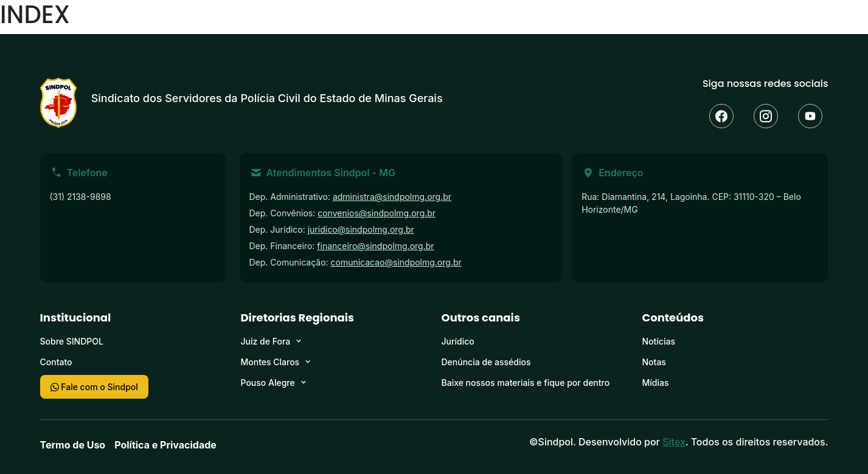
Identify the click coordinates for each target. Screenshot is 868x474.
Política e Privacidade (165, 445)
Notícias (659, 341)
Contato (56, 362)
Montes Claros (270, 362)
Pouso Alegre (268, 383)
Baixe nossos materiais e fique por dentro (526, 383)
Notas (654, 362)
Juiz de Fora (266, 341)
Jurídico (458, 341)
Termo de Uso (73, 445)
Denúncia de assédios (486, 362)
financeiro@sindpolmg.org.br (375, 246)
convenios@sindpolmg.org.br (377, 213)
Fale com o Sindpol (94, 387)
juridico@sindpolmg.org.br (361, 229)
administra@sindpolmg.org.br (392, 197)
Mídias (656, 383)
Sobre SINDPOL (72, 341)
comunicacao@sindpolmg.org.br (396, 262)
